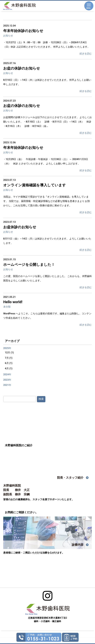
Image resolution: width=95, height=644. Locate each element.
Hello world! (13, 302)
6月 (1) (9, 363)
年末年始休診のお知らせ (23, 31)
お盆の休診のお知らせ (22, 68)
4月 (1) (9, 368)
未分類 (7, 307)
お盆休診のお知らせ (20, 227)
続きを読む (86, 54)
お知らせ (8, 36)
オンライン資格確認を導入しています (35, 185)
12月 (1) (9, 353)
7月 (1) (9, 358)
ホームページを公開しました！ (29, 265)
